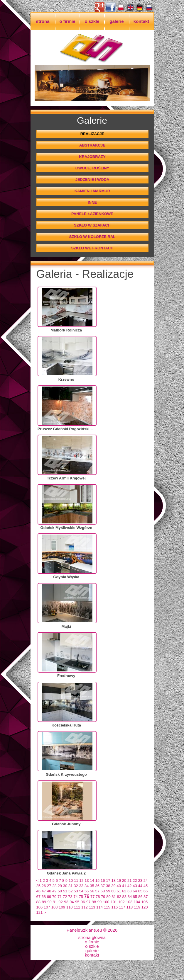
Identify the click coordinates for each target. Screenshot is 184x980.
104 (137, 902)
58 (103, 891)
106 (40, 907)
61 (119, 891)
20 (124, 881)
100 (106, 902)
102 (121, 902)
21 (129, 881)
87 (146, 897)
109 (62, 907)
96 (83, 902)
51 (65, 891)
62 (124, 891)
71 (60, 897)
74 (75, 897)
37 (103, 886)
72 (65, 897)
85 (135, 897)
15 (97, 881)
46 (38, 891)
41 (124, 886)
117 (122, 907)
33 (81, 886)
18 (113, 881)
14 (92, 881)
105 (145, 902)
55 (87, 891)
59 (108, 891)
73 (70, 897)
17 (108, 881)
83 (124, 897)
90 (49, 902)
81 (114, 897)
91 (55, 902)
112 (85, 907)
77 (92, 897)
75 (81, 897)
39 (113, 886)
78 (98, 897)
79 (103, 897)
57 (97, 891)
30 (65, 886)
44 (140, 886)
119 (137, 907)
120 (145, 907)
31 (70, 886)
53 (76, 891)
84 (130, 897)
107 (47, 907)
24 (146, 881)
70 (54, 897)
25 (38, 886)
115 (107, 907)
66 (146, 891)
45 (146, 886)
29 (60, 886)
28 (54, 886)
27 (49, 886)
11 (76, 881)
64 (135, 891)
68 (44, 897)
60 (113, 891)
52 (70, 891)
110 (70, 907)
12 (81, 881)
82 (119, 897)
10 (71, 881)
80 (108, 897)
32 (76, 886)
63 (129, 891)
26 (44, 886)
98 (94, 902)
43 (135, 886)
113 (92, 907)
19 (119, 881)
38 (108, 886)
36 (97, 886)
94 (72, 902)
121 (40, 912)
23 (140, 881)
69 (49, 897)
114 (99, 907)
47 (44, 891)
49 (54, 891)
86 (140, 897)
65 (140, 891)
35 (92, 886)
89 (44, 902)
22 (135, 881)
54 (81, 891)
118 (130, 907)
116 (114, 907)
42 (129, 886)
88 (38, 902)
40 (119, 886)
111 (77, 907)
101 (114, 902)
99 (99, 902)
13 (87, 881)
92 (60, 902)
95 (77, 902)
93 (66, 902)
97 (88, 902)
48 (49, 891)
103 (129, 902)
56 (92, 891)
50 (60, 891)
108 (55, 907)
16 (103, 881)
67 (38, 897)
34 (87, 886)
